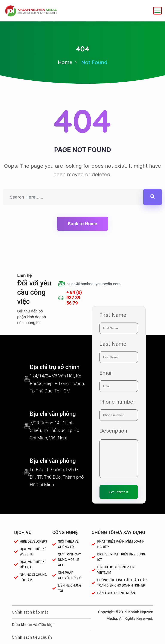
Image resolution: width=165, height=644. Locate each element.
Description (113, 431)
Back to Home (82, 224)
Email (106, 373)
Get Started (118, 492)
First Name (113, 315)
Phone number (117, 402)
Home (65, 62)
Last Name (113, 344)
